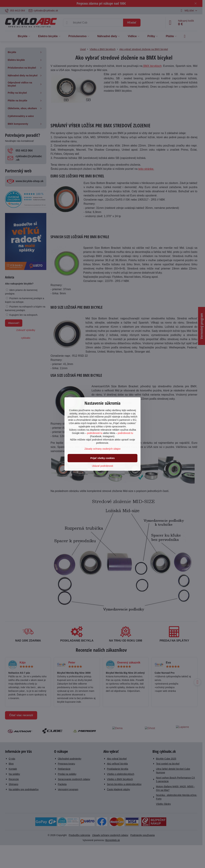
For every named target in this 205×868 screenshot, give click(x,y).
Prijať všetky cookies (103, 458)
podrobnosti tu (95, 433)
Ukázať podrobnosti (102, 466)
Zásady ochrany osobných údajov (103, 449)
